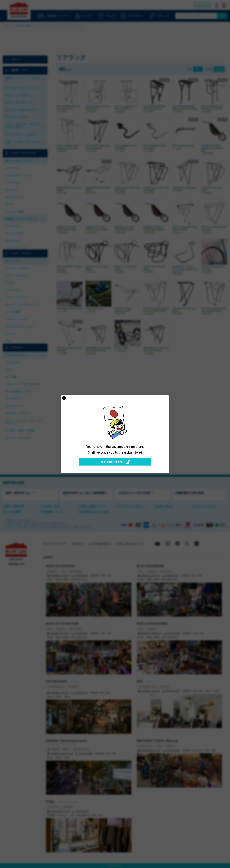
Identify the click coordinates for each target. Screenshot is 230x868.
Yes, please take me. (115, 462)
